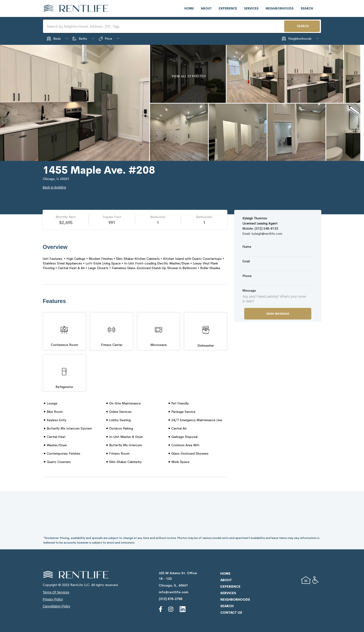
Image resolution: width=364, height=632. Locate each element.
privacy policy (53, 599)
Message (249, 290)
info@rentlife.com (174, 592)
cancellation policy (56, 606)
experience (228, 8)
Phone (247, 276)
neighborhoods (280, 8)
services (251, 8)
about (206, 8)
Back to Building (54, 187)
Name (247, 247)
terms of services (56, 592)
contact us (231, 612)
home (189, 8)
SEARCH (303, 26)
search (307, 8)
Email (246, 261)
